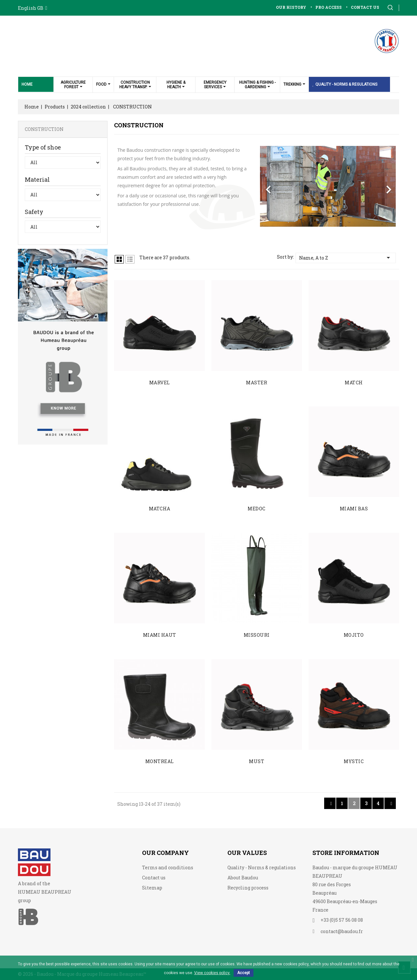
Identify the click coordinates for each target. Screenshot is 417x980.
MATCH (354, 383)
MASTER (257, 383)
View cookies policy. (212, 973)
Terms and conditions (168, 867)
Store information (346, 853)
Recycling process (248, 888)
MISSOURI (257, 635)
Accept (244, 973)
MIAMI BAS (354, 509)
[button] (270, 186)
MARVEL (160, 383)
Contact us (154, 878)
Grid (119, 259)
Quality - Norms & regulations (262, 867)
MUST (257, 761)
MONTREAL (160, 761)
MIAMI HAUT (160, 635)
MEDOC (257, 509)
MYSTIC (354, 761)
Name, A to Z (346, 258)
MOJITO (354, 635)
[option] (328, 186)
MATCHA (160, 509)
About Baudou (243, 878)
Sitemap (152, 888)
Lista (130, 259)
